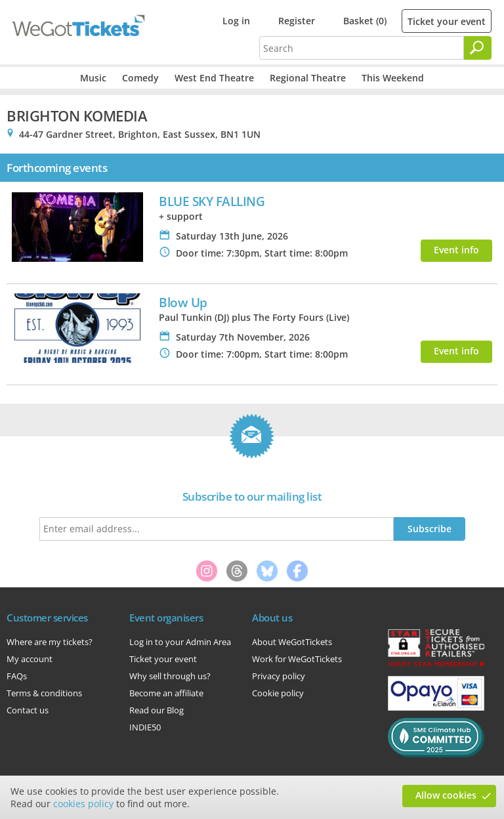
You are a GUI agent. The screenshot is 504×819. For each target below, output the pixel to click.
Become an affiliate (166, 693)
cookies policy (83, 804)
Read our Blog (157, 710)
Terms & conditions (44, 693)
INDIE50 (145, 727)
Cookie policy (278, 693)
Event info (456, 250)
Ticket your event (447, 21)
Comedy (140, 78)
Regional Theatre (308, 78)
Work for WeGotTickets (297, 659)
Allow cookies (446, 795)
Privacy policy (279, 676)
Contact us (28, 710)
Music (93, 78)
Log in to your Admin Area (180, 642)
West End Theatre (214, 78)
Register (297, 21)
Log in (236, 21)
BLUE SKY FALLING (212, 201)
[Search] (478, 48)
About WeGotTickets (292, 642)
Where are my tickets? (50, 642)
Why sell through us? (170, 676)
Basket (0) (365, 21)
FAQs (17, 676)
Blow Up (183, 302)
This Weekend (393, 78)
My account (30, 659)
